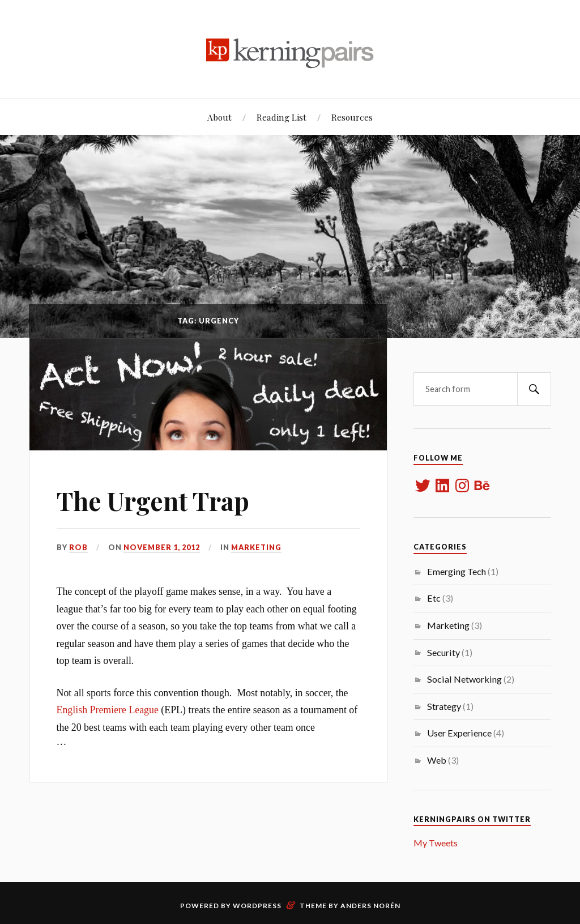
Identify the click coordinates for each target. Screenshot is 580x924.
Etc (434, 598)
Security (443, 652)
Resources (352, 117)
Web (437, 760)
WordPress (257, 906)
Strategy (444, 706)
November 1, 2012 (162, 547)
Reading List (282, 117)
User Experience (459, 733)
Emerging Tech (457, 571)
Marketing (256, 547)
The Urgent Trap (153, 501)
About (219, 117)
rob (78, 547)
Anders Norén (370, 906)
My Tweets (436, 843)
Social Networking (464, 679)
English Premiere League (108, 710)
